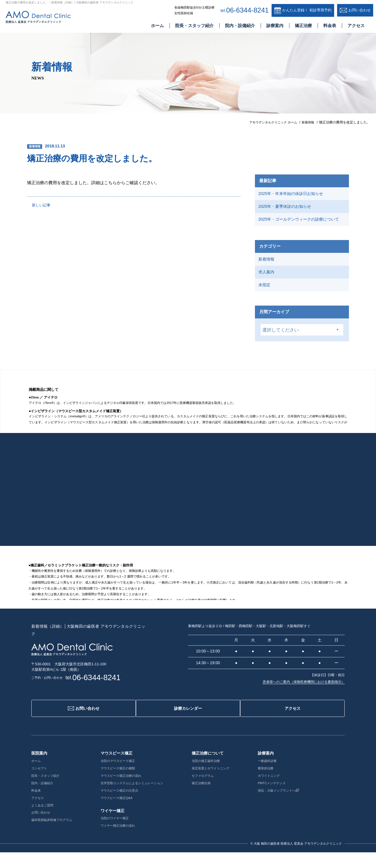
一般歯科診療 (281, 776)
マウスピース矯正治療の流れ (126, 791)
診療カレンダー (188, 728)
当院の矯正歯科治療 (216, 776)
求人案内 (268, 288)
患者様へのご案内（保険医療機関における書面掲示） (304, 701)
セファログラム (213, 791)
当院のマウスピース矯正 (123, 776)
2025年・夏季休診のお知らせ (287, 210)
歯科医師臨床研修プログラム (54, 836)
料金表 (330, 27)
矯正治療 (303, 27)
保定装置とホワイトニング (222, 784)
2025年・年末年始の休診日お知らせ (294, 195)
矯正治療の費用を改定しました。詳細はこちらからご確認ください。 (98, 183)
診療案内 (275, 27)
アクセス (356, 27)
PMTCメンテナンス (286, 799)
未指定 (266, 303)
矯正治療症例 (211, 799)
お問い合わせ (81, 728)
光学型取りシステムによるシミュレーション (138, 799)
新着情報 (36, 146)
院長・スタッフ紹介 (194, 27)
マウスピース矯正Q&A (121, 814)
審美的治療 (279, 784)
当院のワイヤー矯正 (120, 834)
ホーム (157, 27)
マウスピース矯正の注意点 (125, 806)
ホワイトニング (283, 791)
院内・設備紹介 (240, 27)
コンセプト (40, 784)
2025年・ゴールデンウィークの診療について (300, 228)
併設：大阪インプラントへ (293, 806)
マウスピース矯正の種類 (123, 784)
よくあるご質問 (43, 821)
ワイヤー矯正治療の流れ (123, 841)
